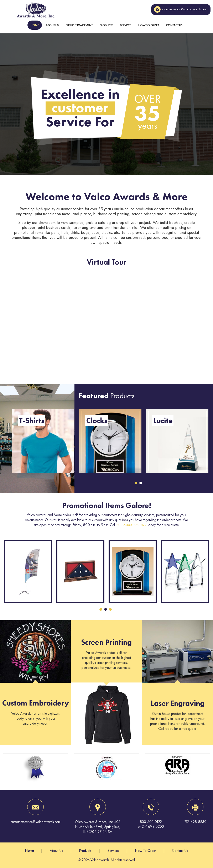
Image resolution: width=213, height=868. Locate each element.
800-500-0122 (151, 822)
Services (126, 25)
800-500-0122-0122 (131, 525)
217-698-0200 (153, 826)
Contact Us (174, 25)
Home (35, 25)
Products (106, 25)
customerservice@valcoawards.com (174, 9)
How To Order (149, 25)
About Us (52, 25)
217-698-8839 (195, 822)
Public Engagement (79, 25)
